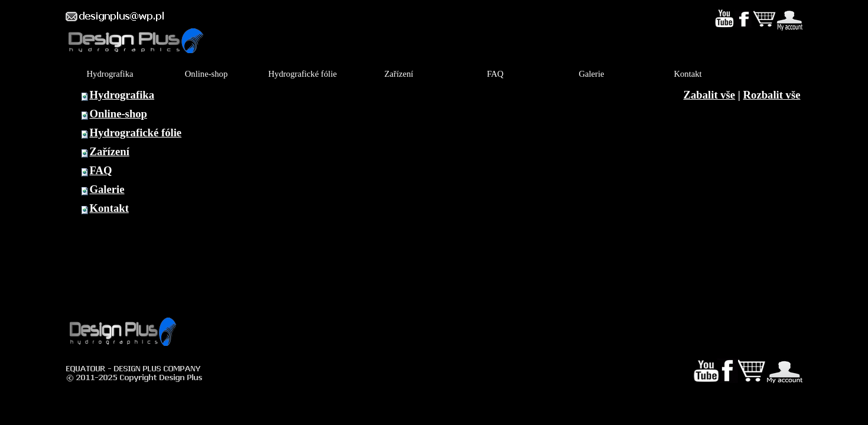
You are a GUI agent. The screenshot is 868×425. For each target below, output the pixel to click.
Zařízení (110, 151)
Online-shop (118, 114)
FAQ (101, 170)
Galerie (107, 189)
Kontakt (109, 208)
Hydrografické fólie (136, 133)
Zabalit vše (710, 95)
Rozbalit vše (772, 95)
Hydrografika (122, 95)
